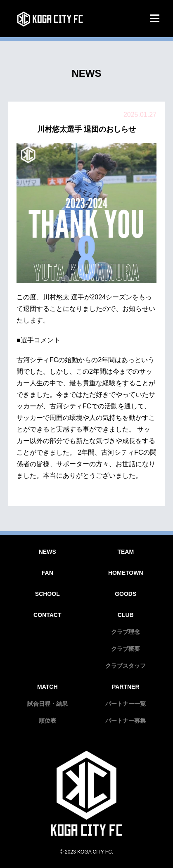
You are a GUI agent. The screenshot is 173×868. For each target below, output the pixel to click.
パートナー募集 (126, 721)
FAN (47, 573)
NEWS (47, 552)
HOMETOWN (126, 573)
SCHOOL (47, 594)
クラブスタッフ (126, 666)
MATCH (47, 687)
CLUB (126, 615)
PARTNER (126, 687)
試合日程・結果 (47, 704)
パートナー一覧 (126, 704)
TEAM (126, 552)
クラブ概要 (126, 649)
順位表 (47, 721)
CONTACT (47, 615)
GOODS (126, 594)
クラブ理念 (126, 632)
